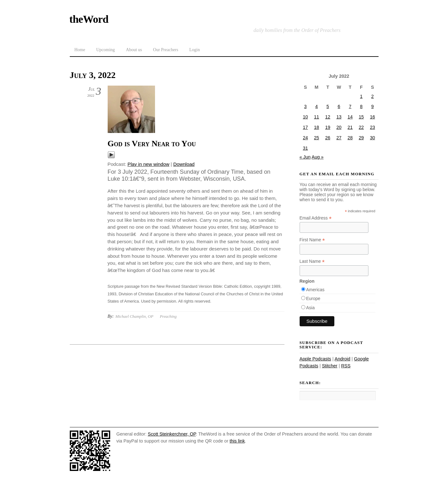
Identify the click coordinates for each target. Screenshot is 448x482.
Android (343, 359)
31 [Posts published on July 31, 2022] (305, 148)
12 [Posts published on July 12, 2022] (328, 117)
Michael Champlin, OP (134, 316)
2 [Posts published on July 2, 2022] (373, 96)
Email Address (316, 218)
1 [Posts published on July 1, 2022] (361, 96)
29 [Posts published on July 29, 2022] (361, 138)
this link (237, 441)
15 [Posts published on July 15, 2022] (361, 117)
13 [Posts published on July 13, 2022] (339, 117)
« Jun (305, 157)
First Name (312, 240)
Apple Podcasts (315, 359)
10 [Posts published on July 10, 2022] (305, 117)
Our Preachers (166, 50)
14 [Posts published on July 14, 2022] (350, 117)
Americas (315, 290)
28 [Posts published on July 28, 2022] (350, 138)
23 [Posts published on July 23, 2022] (373, 127)
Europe (313, 298)
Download (184, 164)
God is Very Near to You (152, 144)
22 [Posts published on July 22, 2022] (361, 127)
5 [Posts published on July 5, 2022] (328, 106)
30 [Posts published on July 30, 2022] (373, 138)
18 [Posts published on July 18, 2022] (317, 127)
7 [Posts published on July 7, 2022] (350, 106)
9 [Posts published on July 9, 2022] (373, 106)
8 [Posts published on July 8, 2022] (361, 106)
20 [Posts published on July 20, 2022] (339, 127)
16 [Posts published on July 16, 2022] (373, 117)
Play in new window (149, 164)
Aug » (318, 157)
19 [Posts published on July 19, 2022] (328, 127)
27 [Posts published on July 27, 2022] (339, 138)
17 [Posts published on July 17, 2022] (305, 127)
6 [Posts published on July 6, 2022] (339, 106)
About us (134, 50)
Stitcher (330, 366)
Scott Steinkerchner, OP (172, 434)
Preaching (168, 316)
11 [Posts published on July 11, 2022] (317, 117)
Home (80, 50)
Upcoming (106, 50)
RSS (346, 366)
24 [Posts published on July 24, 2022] (305, 138)
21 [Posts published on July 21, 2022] (350, 127)
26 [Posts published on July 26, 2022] (328, 138)
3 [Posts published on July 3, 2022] (305, 106)
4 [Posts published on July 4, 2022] (317, 106)
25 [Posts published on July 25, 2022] (317, 138)
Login (194, 50)
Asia (311, 308)
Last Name (312, 261)
